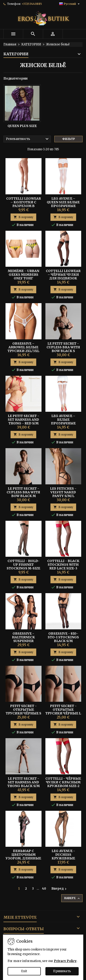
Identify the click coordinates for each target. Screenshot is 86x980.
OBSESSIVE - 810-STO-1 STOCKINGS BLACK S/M (63, 637)
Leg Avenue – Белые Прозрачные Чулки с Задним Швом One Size (63, 423)
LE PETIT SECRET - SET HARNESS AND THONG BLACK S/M (24, 782)
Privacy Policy (65, 961)
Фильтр (69, 139)
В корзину (23, 217)
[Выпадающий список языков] (70, 4)
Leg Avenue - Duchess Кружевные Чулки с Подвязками (63, 858)
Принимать (62, 971)
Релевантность (28, 139)
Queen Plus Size (22, 126)
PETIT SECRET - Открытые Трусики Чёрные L (63, 710)
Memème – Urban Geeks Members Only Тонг (24, 275)
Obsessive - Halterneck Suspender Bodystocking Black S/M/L (24, 641)
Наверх (72, 898)
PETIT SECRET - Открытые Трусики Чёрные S (24, 710)
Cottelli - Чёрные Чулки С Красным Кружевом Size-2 (63, 782)
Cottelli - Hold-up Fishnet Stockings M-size (23, 565)
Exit (24, 971)
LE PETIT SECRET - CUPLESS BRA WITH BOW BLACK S (63, 347)
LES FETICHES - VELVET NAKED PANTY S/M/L (63, 492)
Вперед (60, 889)
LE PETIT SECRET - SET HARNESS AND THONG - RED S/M (24, 420)
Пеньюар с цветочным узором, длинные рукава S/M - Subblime (23, 858)
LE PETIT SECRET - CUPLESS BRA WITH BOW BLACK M (23, 492)
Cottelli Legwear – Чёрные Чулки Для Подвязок (63, 275)
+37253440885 (32, 4)
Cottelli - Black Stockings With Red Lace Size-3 (63, 565)
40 (44, 889)
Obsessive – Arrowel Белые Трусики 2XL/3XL (23, 347)
